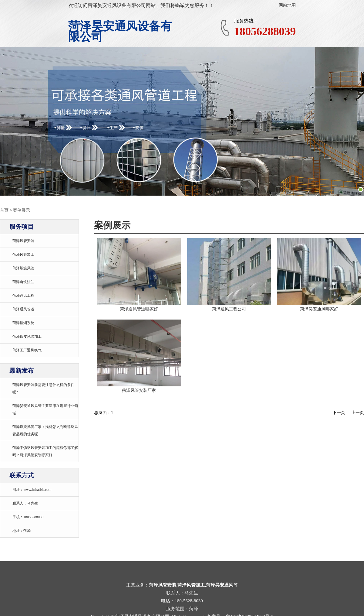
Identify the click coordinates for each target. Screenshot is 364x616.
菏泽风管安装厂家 (139, 390)
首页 (4, 210)
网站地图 (287, 5)
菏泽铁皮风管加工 (27, 337)
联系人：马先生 (25, 503)
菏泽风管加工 (23, 255)
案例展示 (22, 210)
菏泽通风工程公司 (229, 309)
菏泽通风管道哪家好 (139, 309)
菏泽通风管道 (23, 309)
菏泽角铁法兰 (23, 282)
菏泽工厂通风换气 (27, 350)
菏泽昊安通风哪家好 (319, 309)
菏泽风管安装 (23, 241)
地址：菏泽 (22, 531)
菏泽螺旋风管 (23, 268)
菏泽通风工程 (23, 296)
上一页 (358, 413)
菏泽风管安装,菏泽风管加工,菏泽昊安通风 (191, 585)
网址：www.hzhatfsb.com (32, 490)
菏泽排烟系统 (23, 323)
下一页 (339, 413)
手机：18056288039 (28, 517)
